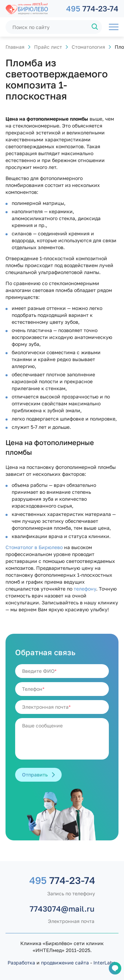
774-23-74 (92, 8)
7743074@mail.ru (62, 909)
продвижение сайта (65, 963)
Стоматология (88, 47)
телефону (85, 589)
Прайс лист (48, 47)
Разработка (21, 963)
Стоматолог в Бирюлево (34, 547)
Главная (15, 47)
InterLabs (104, 963)
